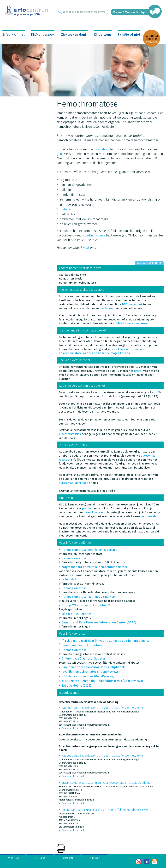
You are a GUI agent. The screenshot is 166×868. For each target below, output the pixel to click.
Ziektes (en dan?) (74, 34)
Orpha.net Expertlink (73, 728)
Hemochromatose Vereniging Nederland (90, 550)
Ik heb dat (69, 579)
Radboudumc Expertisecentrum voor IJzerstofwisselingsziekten (103, 708)
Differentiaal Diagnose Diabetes (84, 659)
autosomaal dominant (73, 483)
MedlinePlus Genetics (77, 614)
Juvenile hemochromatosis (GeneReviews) (91, 672)
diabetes (66, 209)
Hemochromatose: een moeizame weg (88, 597)
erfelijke (107, 308)
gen (59, 154)
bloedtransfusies (93, 235)
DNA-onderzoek (43, 34)
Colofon (67, 858)
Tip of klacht (40, 858)
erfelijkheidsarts (95, 512)
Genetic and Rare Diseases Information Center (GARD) (99, 622)
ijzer (90, 118)
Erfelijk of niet (14, 34)
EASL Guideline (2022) (76, 686)
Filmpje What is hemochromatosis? (86, 605)
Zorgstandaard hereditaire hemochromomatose (95, 567)
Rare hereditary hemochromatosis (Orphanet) (93, 667)
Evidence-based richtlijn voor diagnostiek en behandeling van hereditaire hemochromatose (107, 643)
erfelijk (103, 149)
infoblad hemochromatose (130, 323)
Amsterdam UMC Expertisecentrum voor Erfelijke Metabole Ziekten (106, 810)
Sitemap (95, 858)
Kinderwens (103, 34)
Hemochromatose (74, 558)
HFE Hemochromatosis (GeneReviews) (88, 676)
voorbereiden (150, 516)
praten (87, 508)
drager (138, 371)
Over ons (13, 858)
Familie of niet (129, 34)
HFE (158, 392)
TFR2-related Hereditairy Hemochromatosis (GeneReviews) (102, 681)
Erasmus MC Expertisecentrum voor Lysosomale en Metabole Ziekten (107, 783)
